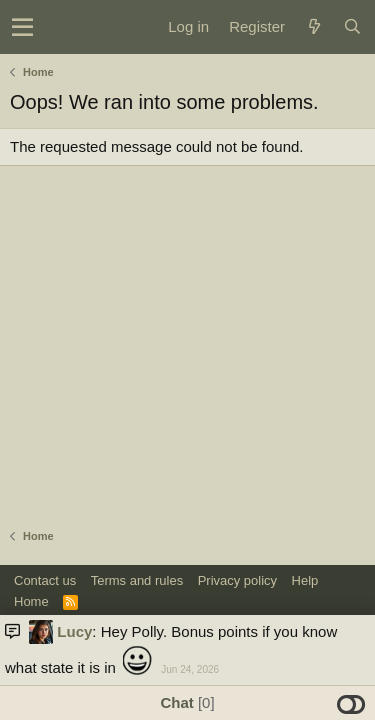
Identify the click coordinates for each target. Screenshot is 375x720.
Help (305, 580)
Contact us (45, 580)
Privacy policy (237, 580)
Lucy (74, 631)
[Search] (352, 27)
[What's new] (314, 27)
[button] (22, 27)
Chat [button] (187, 702)
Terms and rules (137, 580)
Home (31, 601)
